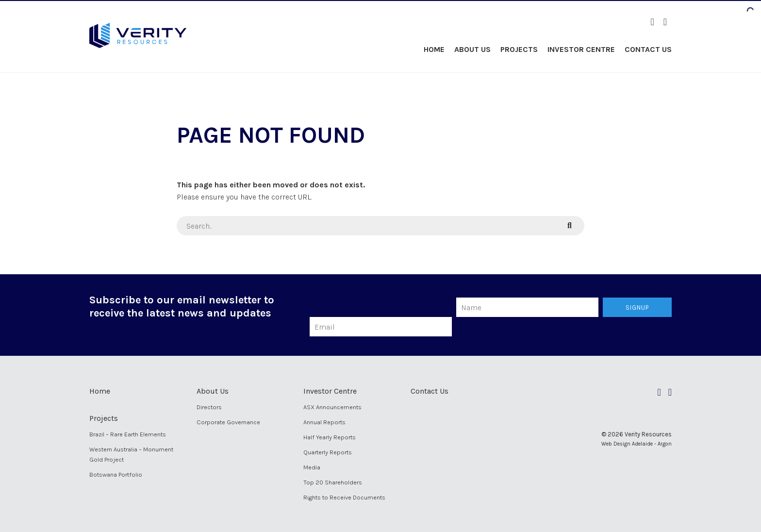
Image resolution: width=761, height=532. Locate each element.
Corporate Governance (228, 422)
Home (434, 49)
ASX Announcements (332, 407)
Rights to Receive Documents (344, 497)
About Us (472, 49)
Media (312, 467)
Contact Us (648, 49)
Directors (209, 407)
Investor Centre (581, 49)
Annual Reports (324, 422)
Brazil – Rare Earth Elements (128, 434)
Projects (519, 49)
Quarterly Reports (328, 452)
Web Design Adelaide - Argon (637, 444)
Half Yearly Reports (330, 437)
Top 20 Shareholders (333, 482)
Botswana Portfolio (116, 474)
